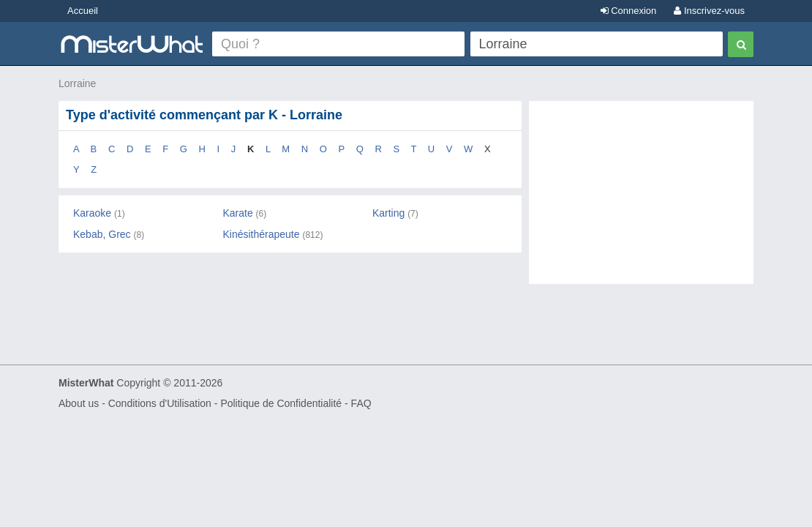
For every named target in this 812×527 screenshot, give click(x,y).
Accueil (83, 11)
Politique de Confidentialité (281, 403)
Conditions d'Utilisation (160, 403)
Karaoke (92, 213)
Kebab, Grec (102, 234)
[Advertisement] (641, 200)
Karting (388, 213)
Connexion (629, 11)
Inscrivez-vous (709, 11)
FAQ (361, 403)
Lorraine (77, 83)
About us (79, 403)
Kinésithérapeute (261, 234)
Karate (237, 213)
